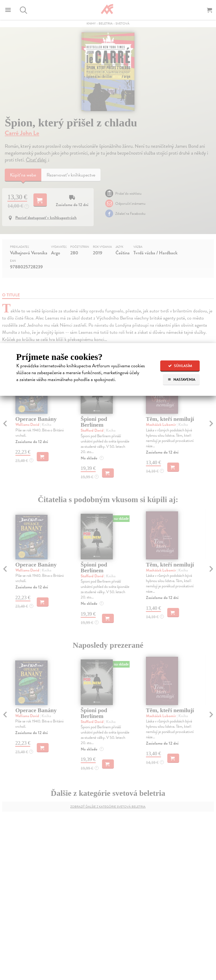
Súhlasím (180, 366)
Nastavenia (181, 380)
